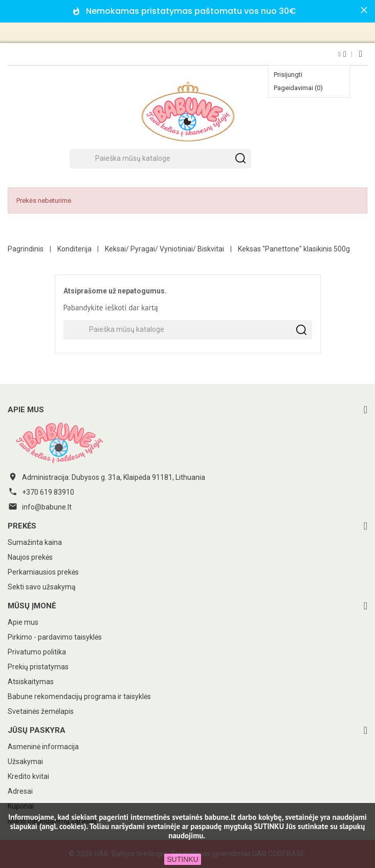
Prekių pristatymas (38, 667)
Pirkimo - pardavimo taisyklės (55, 637)
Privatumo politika (37, 652)
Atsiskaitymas (31, 682)
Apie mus (23, 622)
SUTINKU (182, 859)
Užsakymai (25, 761)
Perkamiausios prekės (43, 572)
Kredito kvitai (28, 776)
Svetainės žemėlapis (41, 711)
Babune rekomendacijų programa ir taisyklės (79, 696)
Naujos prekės (30, 557)
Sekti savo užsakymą (42, 587)
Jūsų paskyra (37, 730)
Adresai (20, 791)
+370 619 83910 (48, 492)
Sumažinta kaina (35, 542)
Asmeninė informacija (43, 747)
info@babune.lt (47, 507)
